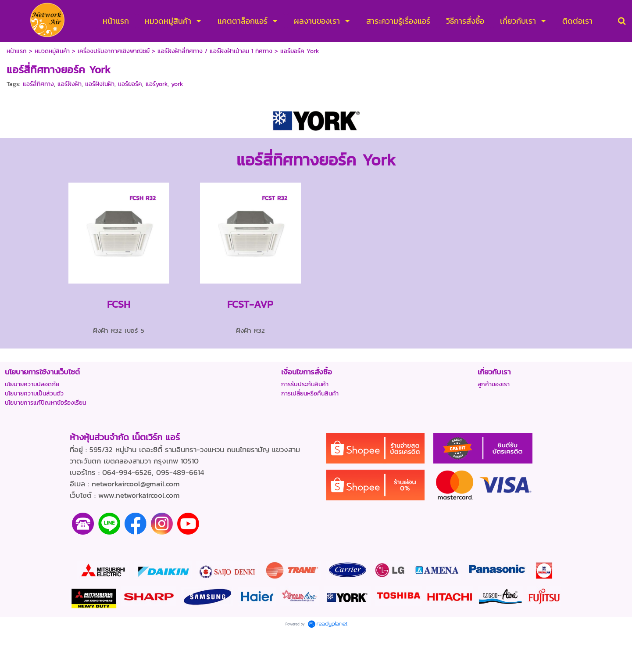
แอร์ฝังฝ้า (70, 84)
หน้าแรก (17, 51)
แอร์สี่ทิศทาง (38, 84)
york (177, 84)
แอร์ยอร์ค (130, 84)
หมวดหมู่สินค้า (52, 51)
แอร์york (157, 84)
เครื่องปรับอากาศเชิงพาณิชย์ (114, 51)
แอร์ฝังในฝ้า (100, 84)
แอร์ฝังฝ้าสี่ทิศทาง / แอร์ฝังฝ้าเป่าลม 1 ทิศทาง (215, 51)
